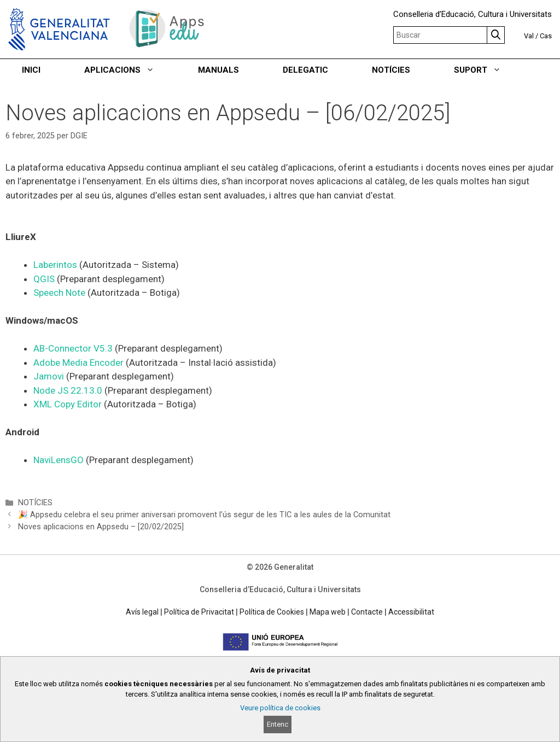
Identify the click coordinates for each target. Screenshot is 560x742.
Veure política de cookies (280, 708)
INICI (31, 70)
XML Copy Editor (68, 404)
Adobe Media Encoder (78, 363)
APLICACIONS (130, 70)
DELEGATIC (305, 70)
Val (529, 36)
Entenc (278, 724)
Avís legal (142, 612)
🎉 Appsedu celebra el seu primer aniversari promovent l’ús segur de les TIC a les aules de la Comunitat (204, 515)
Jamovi (50, 376)
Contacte (367, 612)
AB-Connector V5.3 (74, 348)
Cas (546, 36)
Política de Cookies (272, 612)
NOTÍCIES (391, 70)
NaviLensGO (60, 460)
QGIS (45, 279)
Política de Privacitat (199, 612)
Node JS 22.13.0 (68, 390)
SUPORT (488, 70)
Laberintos (56, 265)
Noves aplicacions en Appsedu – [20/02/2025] (101, 527)
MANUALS (218, 70)
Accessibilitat (411, 612)
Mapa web (328, 612)
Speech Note (59, 293)
